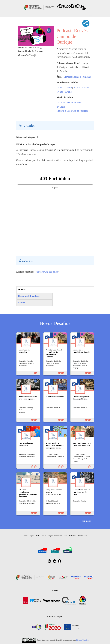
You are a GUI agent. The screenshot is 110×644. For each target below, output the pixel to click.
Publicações (82, 536)
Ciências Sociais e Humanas (77, 77)
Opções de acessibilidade (57, 536)
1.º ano (60, 88)
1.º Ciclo (61, 103)
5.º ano (60, 92)
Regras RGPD (35, 536)
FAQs (44, 536)
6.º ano (68, 92)
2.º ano (68, 88)
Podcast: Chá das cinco (47, 272)
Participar (72, 536)
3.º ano (77, 88)
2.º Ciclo (61, 107)
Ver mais (86, 521)
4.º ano (86, 88)
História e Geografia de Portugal (72, 111)
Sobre (25, 536)
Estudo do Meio (74, 103)
